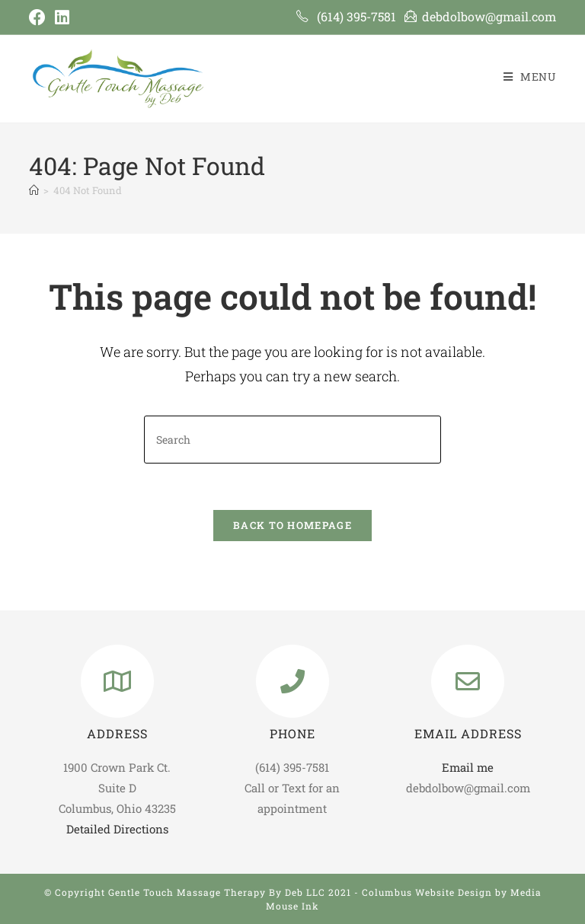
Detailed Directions (117, 829)
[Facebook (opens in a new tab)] (40, 18)
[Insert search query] (292, 440)
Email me (468, 767)
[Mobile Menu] (530, 76)
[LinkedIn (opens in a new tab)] (62, 18)
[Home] (34, 190)
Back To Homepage (292, 525)
